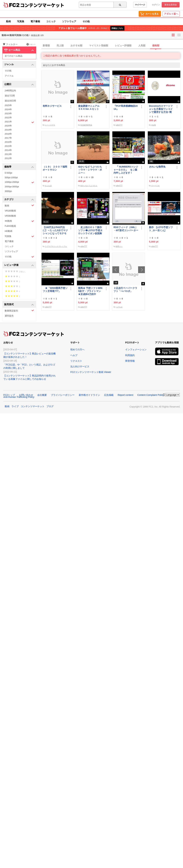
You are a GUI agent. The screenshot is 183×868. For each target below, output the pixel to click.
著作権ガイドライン (89, 395)
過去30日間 (10, 101)
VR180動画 (10, 211)
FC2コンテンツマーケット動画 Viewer (91, 372)
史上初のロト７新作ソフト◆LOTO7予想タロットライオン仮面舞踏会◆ (90, 230)
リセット (31, 44)
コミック (51, 21)
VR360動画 (10, 216)
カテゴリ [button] (19, 200)
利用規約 (130, 355)
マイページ (140, 5)
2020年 (8, 126)
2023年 (8, 113)
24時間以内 (10, 91)
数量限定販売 (19, 311)
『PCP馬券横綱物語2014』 (126, 107)
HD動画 (9, 231)
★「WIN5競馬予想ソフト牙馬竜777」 (55, 290)
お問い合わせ (26, 395)
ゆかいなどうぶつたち (89, 186)
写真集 (21, 21)
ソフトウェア (69, 21)
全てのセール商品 (14, 56)
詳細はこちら (117, 28)
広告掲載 (109, 395)
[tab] (112, 46)
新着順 (46, 45)
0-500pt (8, 173)
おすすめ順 (76, 45)
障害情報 (130, 361)
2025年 (8, 105)
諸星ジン (119, 246)
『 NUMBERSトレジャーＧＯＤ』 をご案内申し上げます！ (126, 170)
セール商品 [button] (19, 50)
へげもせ (119, 307)
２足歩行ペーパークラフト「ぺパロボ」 (125, 290)
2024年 (8, 109)
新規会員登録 (171, 5)
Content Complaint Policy (151, 395)
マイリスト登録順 (99, 45)
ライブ (15, 406)
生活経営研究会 (86, 125)
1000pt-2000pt (19, 182)
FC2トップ (9, 395)
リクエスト (76, 361)
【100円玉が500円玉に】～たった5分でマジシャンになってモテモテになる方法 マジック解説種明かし (55, 230)
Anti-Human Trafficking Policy (19, 397)
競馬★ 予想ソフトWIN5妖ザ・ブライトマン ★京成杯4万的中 (90, 291)
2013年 (8, 154)
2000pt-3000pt (12, 187)
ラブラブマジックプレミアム (56, 246)
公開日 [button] (19, 84)
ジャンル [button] (19, 65)
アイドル (9, 76)
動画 (8, 21)
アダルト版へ (171, 14)
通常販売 (9, 316)
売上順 (60, 45)
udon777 (119, 125)
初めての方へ (77, 349)
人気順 (142, 45)
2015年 (8, 146)
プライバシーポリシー (63, 395)
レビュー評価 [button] (19, 265)
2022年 (8, 118)
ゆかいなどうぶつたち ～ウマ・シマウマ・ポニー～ (91, 170)
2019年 (8, 130)
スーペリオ (155, 186)
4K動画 (19, 221)
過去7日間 (10, 96)
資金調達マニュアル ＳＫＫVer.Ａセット (90, 107)
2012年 (8, 158)
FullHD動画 (10, 226)
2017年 (8, 138)
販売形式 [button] (19, 305)
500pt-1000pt (11, 177)
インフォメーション (136, 349)
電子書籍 (35, 21)
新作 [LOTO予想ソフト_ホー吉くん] (161, 229)
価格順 (156, 45)
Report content (125, 395)
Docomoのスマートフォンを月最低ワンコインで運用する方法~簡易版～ (161, 109)
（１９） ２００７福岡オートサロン (55, 168)
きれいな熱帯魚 (157, 167)
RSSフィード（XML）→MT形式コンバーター (126, 229)
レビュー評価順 (123, 45)
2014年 (8, 150)
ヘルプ (74, 355)
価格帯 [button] (19, 167)
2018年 (8, 134)
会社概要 (42, 395)
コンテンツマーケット (42, 5)
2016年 (8, 142)
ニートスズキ (50, 125)
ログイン (156, 5)
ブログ (50, 406)
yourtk (153, 125)
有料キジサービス (52, 106)
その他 (86, 21)
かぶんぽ (48, 186)
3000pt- (8, 191)
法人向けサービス (80, 366)
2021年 (19, 122)
